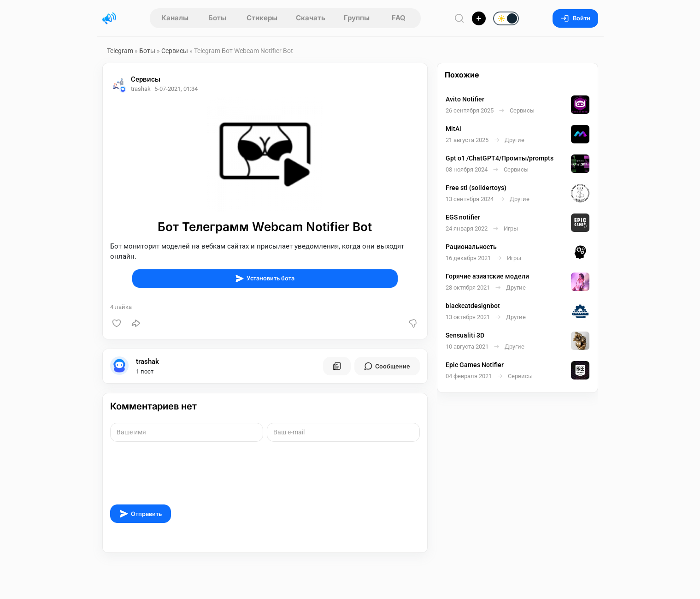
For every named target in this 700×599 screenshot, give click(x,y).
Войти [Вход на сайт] (575, 18)
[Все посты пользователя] (337, 366)
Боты (217, 18)
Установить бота (265, 279)
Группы (357, 18)
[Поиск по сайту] (459, 18)
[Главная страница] (109, 18)
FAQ (399, 18)
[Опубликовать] (479, 18)
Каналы (175, 18)
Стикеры (262, 18)
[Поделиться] (136, 323)
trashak (147, 362)
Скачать (311, 18)
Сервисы (175, 51)
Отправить (141, 514)
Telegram (120, 51)
